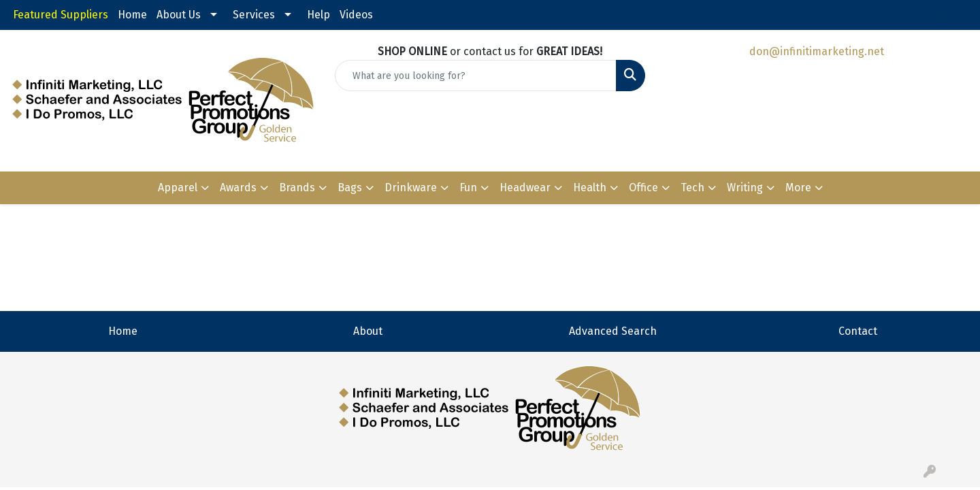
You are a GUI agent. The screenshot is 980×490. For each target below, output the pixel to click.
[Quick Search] (476, 76)
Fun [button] (468, 187)
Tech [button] (692, 187)
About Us (179, 15)
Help (318, 15)
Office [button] (643, 187)
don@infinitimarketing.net (817, 51)
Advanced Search (613, 331)
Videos (356, 15)
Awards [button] (238, 187)
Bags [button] (350, 187)
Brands (297, 187)
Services (254, 15)
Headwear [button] (525, 187)
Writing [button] (745, 187)
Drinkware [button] (411, 187)
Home (132, 15)
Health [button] (590, 187)
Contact (858, 331)
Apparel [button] (178, 187)
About (368, 331)
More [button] (798, 187)
